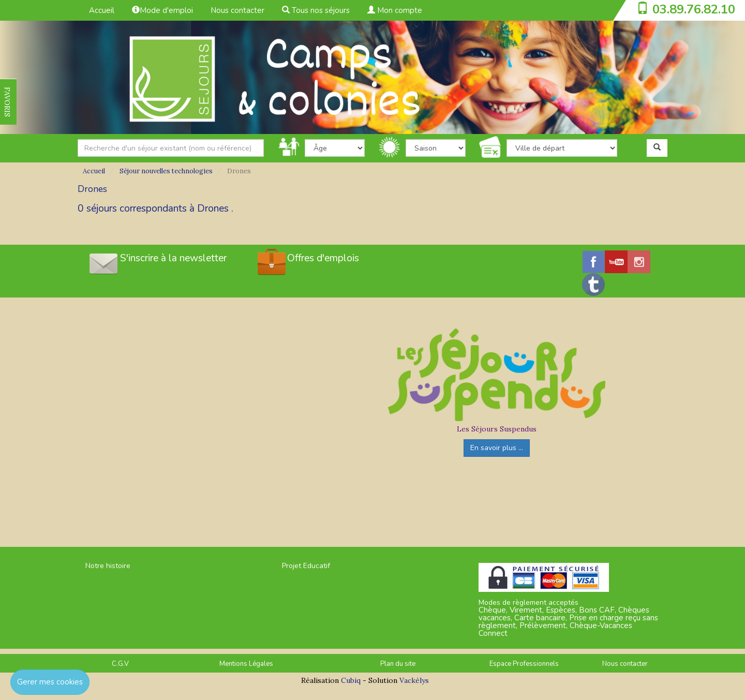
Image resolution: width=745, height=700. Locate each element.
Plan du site (398, 664)
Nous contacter (237, 10)
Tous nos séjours (316, 10)
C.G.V (120, 664)
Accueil (102, 10)
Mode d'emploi (162, 10)
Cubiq (351, 680)
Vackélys (414, 680)
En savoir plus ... (497, 448)
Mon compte (395, 10)
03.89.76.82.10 (694, 9)
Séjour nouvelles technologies (166, 171)
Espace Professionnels (524, 664)
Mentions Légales (246, 664)
